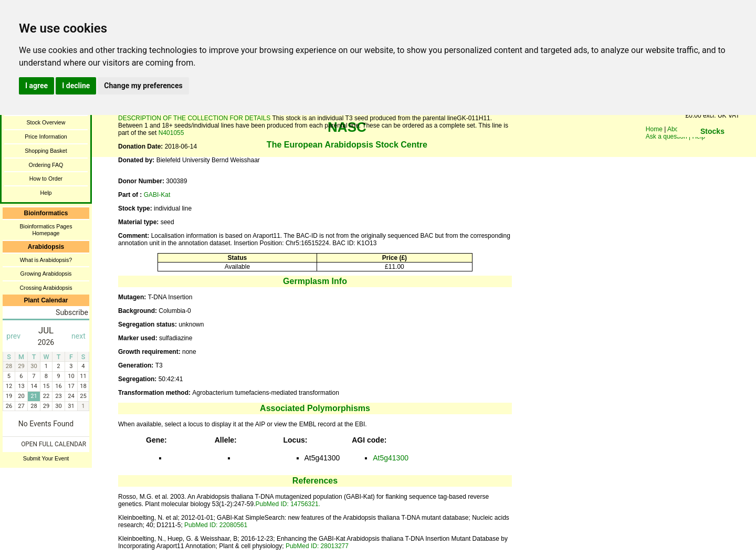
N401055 (171, 133)
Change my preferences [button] (143, 86)
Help (46, 193)
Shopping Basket (46, 151)
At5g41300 (391, 458)
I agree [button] (36, 86)
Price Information (46, 137)
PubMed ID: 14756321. (287, 504)
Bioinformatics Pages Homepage (46, 230)
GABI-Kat (157, 195)
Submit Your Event (46, 458)
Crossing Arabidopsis (46, 288)
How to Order (46, 179)
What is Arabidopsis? (46, 260)
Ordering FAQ (46, 165)
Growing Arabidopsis (46, 274)
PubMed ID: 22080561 (216, 525)
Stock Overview (46, 122)
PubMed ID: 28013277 (317, 546)
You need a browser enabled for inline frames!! (712, 147)
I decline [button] (76, 86)
